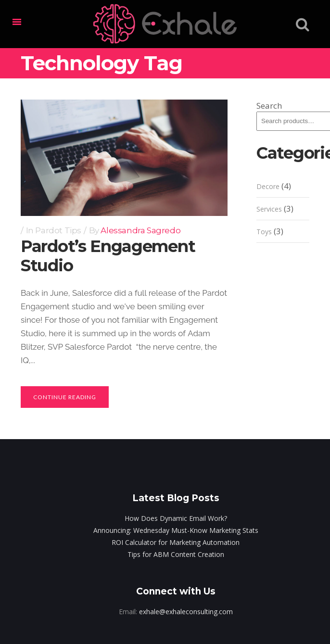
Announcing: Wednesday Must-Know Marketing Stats (176, 530)
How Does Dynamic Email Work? (176, 518)
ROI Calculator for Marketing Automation (176, 542)
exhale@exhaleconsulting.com (186, 612)
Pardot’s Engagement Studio (108, 256)
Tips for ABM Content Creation (176, 554)
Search (269, 106)
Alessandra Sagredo (140, 230)
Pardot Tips (58, 230)
